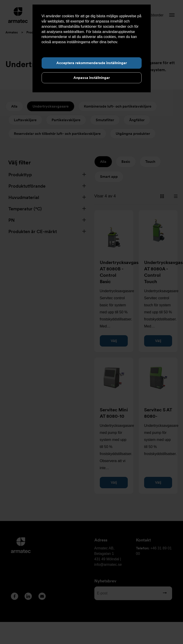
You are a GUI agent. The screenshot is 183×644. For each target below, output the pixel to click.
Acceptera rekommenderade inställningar (92, 63)
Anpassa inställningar (92, 78)
